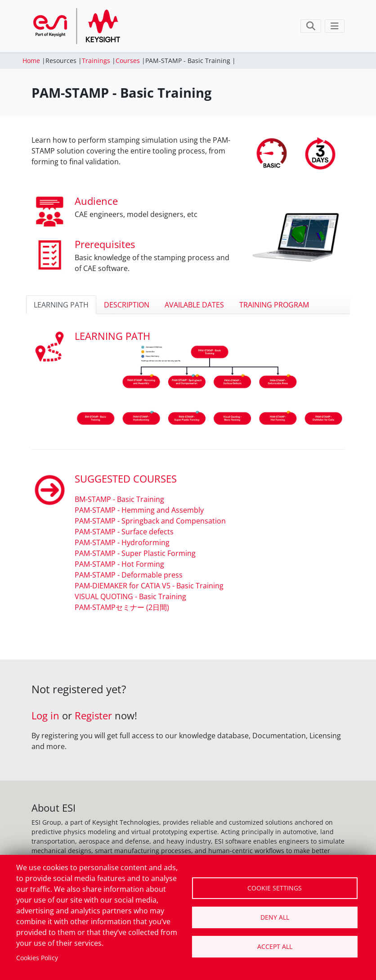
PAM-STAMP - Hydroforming (122, 542)
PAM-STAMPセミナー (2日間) (122, 607)
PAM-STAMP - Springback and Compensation (150, 521)
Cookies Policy (37, 958)
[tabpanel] (188, 471)
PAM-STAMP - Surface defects (124, 532)
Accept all (275, 946)
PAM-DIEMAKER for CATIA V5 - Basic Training (149, 586)
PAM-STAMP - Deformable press (129, 575)
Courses (128, 61)
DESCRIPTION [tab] (127, 305)
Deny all (275, 917)
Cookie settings (275, 888)
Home (31, 61)
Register (93, 716)
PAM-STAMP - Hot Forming (119, 564)
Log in (45, 716)
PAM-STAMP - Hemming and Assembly (139, 510)
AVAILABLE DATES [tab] (194, 305)
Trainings (96, 61)
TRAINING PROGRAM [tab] (274, 305)
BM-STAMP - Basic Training (119, 499)
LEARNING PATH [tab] (61, 305)
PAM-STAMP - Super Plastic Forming (135, 553)
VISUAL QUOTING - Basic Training (130, 596)
